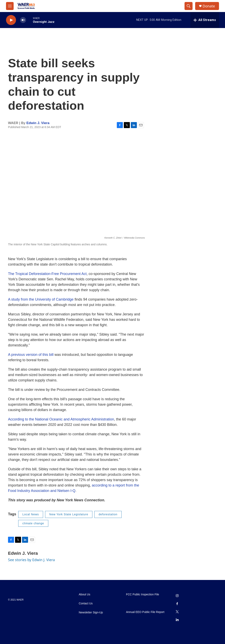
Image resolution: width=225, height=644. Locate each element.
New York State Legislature (69, 514)
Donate (209, 6)
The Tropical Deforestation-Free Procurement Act (47, 274)
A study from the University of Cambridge (41, 299)
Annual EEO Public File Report (145, 612)
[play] (11, 20)
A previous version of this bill (31, 355)
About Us (85, 594)
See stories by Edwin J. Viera (31, 560)
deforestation (108, 514)
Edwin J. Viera (38, 123)
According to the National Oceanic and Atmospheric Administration (61, 419)
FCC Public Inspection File (143, 594)
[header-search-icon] (189, 6)
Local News (31, 514)
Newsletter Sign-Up (91, 612)
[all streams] (205, 20)
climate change (33, 523)
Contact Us (86, 603)
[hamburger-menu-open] (10, 6)
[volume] (23, 20)
